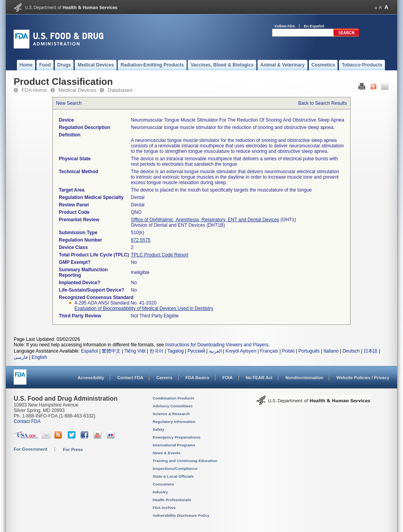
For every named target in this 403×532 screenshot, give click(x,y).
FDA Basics (197, 378)
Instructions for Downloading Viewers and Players (217, 345)
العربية (215, 351)
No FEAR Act (259, 378)
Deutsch (351, 351)
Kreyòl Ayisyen (241, 351)
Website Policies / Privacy (363, 378)
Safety (158, 429)
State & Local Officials (173, 476)
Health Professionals (172, 500)
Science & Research (171, 414)
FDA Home (34, 90)
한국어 (157, 351)
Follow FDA (285, 26)
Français (269, 351)
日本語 (371, 351)
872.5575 (140, 240)
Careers (165, 378)
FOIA (227, 378)
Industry (160, 492)
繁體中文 (111, 351)
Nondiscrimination (305, 378)
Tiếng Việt (135, 351)
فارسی (21, 357)
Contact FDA (130, 378)
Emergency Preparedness (176, 437)
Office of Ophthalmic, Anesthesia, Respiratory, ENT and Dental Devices (205, 220)
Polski (288, 351)
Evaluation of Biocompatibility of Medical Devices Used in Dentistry (144, 308)
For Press (73, 450)
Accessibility (91, 378)
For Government (31, 449)
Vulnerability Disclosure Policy (181, 515)
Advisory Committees (173, 406)
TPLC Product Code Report (159, 255)
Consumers (163, 484)
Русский (196, 351)
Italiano (331, 351)
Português (309, 351)
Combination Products (174, 398)
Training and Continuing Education (185, 461)
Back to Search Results (323, 103)
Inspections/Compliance (175, 468)
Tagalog (176, 351)
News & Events (166, 453)
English (39, 357)
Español (89, 351)
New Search (69, 103)
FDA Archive (164, 508)
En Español (314, 26)
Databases (120, 90)
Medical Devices (77, 90)
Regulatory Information (174, 422)
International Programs (174, 445)
